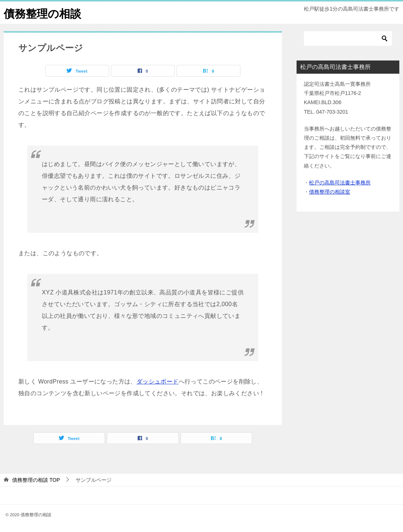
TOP (36, 480)
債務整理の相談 (42, 13)
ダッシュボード (158, 381)
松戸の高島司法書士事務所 (340, 183)
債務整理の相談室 (330, 192)
